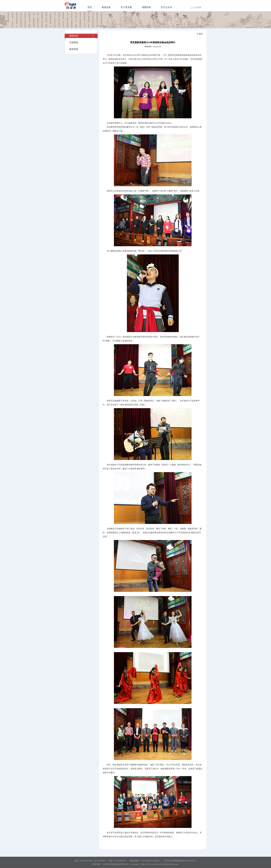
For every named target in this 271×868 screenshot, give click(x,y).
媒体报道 (74, 49)
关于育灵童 (126, 7)
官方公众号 (166, 7)
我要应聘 (146, 7)
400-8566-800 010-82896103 (93, 861)
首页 (90, 7)
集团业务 (106, 7)
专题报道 (74, 42)
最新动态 (74, 36)
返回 (200, 34)
